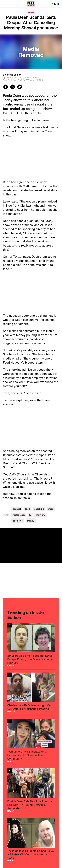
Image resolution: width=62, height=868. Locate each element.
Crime (11, 665)
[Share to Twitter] (13, 87)
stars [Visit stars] (51, 509)
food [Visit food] (28, 509)
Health (11, 712)
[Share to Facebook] (6, 87)
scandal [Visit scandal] (17, 509)
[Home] (31, 4)
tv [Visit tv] (30, 515)
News (31, 12)
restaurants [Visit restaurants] (19, 515)
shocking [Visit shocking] (39, 509)
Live (57, 4)
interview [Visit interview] (40, 515)
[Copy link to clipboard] (20, 87)
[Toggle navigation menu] (4, 4)
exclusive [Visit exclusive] (18, 521)
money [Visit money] (31, 521)
